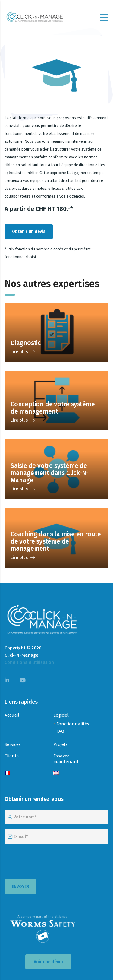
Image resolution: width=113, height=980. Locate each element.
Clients (12, 756)
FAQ (60, 731)
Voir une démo (48, 962)
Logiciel (61, 715)
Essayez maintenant (66, 759)
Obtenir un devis (29, 232)
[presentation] (50, 861)
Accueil (12, 715)
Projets (61, 744)
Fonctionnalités (73, 724)
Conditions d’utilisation (29, 662)
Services (13, 744)
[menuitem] (7, 774)
